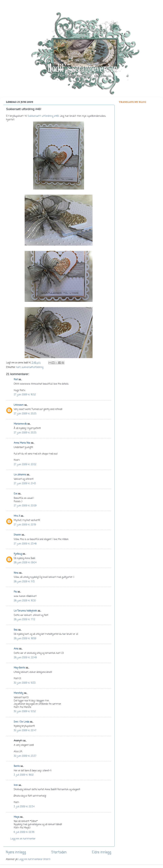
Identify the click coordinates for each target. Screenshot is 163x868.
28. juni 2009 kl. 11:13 (24, 582)
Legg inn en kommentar (23, 839)
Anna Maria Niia (22, 443)
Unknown (19, 405)
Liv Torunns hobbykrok (25, 611)
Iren (16, 785)
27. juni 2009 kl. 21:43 (25, 484)
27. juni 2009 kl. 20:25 (25, 414)
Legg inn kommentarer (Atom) (34, 859)
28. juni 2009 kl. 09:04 (25, 563)
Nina (16, 573)
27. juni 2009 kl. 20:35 (25, 433)
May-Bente (19, 668)
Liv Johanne (20, 475)
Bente (17, 766)
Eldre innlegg (102, 852)
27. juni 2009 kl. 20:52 (25, 465)
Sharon (17, 535)
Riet (16, 380)
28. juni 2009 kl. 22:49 (25, 658)
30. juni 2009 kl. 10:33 (25, 683)
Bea (16, 630)
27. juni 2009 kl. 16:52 (25, 395)
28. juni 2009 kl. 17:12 (24, 620)
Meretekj (19, 693)
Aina (16, 649)
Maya (17, 817)
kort (18, 367)
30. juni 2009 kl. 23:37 (25, 756)
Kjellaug (18, 554)
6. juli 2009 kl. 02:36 (24, 832)
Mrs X (17, 516)
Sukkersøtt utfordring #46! (43, 116)
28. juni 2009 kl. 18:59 (25, 639)
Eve (16, 494)
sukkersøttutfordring (32, 367)
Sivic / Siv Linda (21, 722)
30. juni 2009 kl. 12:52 (25, 712)
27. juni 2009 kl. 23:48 (25, 544)
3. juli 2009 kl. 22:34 (24, 807)
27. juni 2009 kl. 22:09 (25, 506)
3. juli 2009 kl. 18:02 (24, 775)
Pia (15, 592)
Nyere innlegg (16, 852)
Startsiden (59, 852)
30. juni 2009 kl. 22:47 (25, 731)
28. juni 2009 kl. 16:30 (25, 601)
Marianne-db (20, 424)
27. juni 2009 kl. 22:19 (25, 525)
